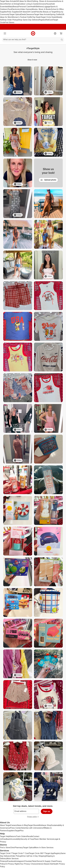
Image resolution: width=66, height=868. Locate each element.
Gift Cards (31, 12)
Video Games (26, 9)
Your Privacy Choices (29, 864)
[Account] (55, 33)
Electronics (16, 9)
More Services (13, 859)
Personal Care (24, 7)
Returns (13, 836)
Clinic (12, 848)
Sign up (47, 811)
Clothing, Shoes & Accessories (44, 1)
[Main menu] (5, 33)
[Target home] (33, 33)
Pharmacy (19, 848)
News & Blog (22, 825)
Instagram (20, 861)
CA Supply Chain (49, 861)
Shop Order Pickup (10, 20)
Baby (11, 7)
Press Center (15, 828)
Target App (49, 853)
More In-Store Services (44, 848)
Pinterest (4, 861)
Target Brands (34, 825)
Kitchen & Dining (12, 4)
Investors (39, 828)
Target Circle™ (6, 853)
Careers (14, 825)
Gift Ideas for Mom (24, 1)
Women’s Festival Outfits (22, 17)
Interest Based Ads (45, 864)
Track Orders (21, 836)
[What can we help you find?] (33, 40)
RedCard (49, 20)
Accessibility (15, 839)
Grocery (43, 4)
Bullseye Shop (45, 825)
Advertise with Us (28, 828)
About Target (5, 825)
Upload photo (48, 180)
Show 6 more (33, 60)
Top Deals (36, 17)
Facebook (11, 861)
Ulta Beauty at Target (48, 12)
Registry (42, 20)
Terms (39, 861)
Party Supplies (13, 12)
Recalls (30, 836)
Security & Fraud (27, 839)
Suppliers (11, 831)
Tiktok (34, 861)
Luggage (47, 7)
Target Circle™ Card (21, 853)
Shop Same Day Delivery (28, 20)
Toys (10, 9)
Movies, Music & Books (41, 9)
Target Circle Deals (48, 17)
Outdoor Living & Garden (29, 4)
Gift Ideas (23, 12)
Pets (37, 12)
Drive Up (25, 856)
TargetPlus (19, 831)
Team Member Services (44, 839)
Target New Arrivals (8, 1)
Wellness (39, 7)
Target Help (5, 836)
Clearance (30, 14)
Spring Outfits (56, 14)
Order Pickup (16, 856)
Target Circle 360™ (37, 853)
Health (33, 7)
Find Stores (10, 22)
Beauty (16, 7)
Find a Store (5, 848)
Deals (23, 14)
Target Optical (15, 14)
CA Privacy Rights (12, 864)
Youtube (28, 861)
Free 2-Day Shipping (37, 856)
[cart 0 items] (61, 33)
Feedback (6, 839)
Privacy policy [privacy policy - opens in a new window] (33, 817)
